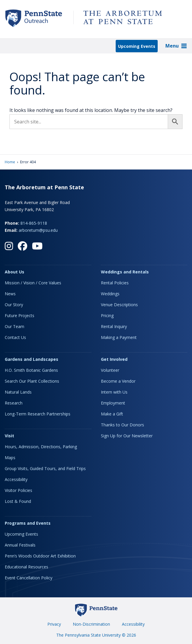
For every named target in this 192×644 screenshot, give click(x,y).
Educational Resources (26, 567)
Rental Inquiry (114, 326)
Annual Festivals (20, 545)
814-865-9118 (34, 223)
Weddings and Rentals (125, 272)
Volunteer (110, 370)
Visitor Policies (18, 490)
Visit (9, 436)
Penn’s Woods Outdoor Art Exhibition (40, 556)
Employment (113, 403)
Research (14, 403)
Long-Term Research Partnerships (38, 414)
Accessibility (16, 479)
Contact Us (15, 337)
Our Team (14, 326)
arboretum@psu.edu (38, 230)
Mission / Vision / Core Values (33, 283)
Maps (10, 458)
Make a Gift (112, 414)
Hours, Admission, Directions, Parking (41, 447)
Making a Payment (119, 337)
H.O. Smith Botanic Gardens (31, 370)
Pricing (107, 316)
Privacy (54, 624)
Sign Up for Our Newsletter (127, 436)
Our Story (14, 305)
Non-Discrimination (91, 624)
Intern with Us (114, 392)
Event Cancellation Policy (29, 578)
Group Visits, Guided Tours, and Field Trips (45, 468)
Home (10, 162)
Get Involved (114, 359)
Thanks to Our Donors (122, 425)
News (10, 294)
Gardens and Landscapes (32, 359)
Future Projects (20, 316)
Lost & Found (18, 501)
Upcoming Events (137, 46)
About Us (14, 272)
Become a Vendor (118, 381)
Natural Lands (18, 392)
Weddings (110, 294)
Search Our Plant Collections (32, 381)
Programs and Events (28, 523)
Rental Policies (115, 283)
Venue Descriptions (119, 305)
